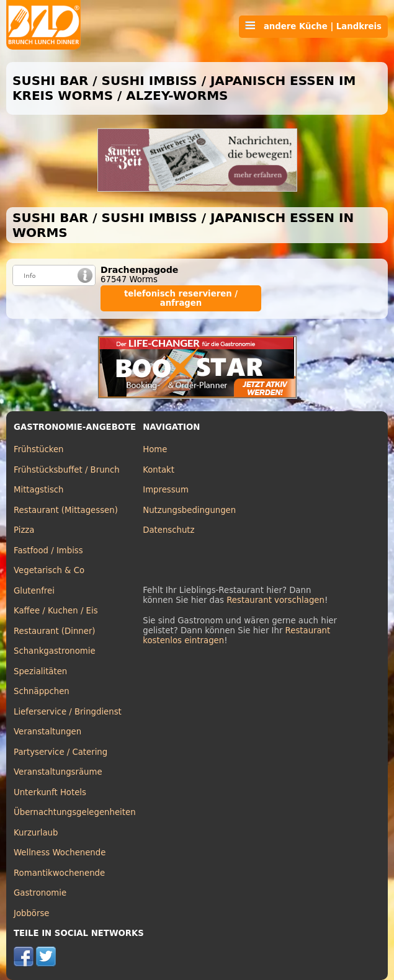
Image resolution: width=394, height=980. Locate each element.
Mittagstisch (39, 490)
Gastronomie (40, 893)
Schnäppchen (42, 691)
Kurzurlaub (36, 833)
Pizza (24, 530)
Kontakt (159, 470)
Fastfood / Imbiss (48, 550)
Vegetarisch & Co (49, 570)
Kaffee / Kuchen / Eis (56, 611)
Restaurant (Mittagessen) (66, 510)
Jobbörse (32, 913)
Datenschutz (168, 530)
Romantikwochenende (59, 873)
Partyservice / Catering (60, 752)
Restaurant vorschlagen (275, 600)
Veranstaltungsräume (58, 772)
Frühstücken (39, 449)
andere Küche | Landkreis (313, 26)
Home (155, 449)
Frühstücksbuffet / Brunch (67, 470)
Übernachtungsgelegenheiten (75, 812)
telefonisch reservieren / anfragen (181, 298)
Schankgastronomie (55, 651)
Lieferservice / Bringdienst (68, 712)
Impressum (166, 490)
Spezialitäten (40, 671)
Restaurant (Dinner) (55, 631)
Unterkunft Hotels (50, 792)
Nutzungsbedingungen (189, 510)
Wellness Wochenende (60, 853)
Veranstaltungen (47, 732)
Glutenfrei (34, 591)
